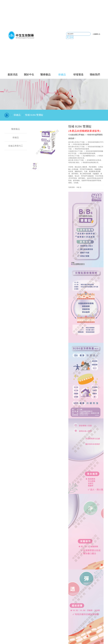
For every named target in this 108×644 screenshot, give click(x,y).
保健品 (62, 75)
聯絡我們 (95, 75)
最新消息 (13, 75)
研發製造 (78, 75)
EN (72, 37)
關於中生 (29, 75)
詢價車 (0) (96, 34)
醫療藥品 (46, 75)
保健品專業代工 (16, 146)
